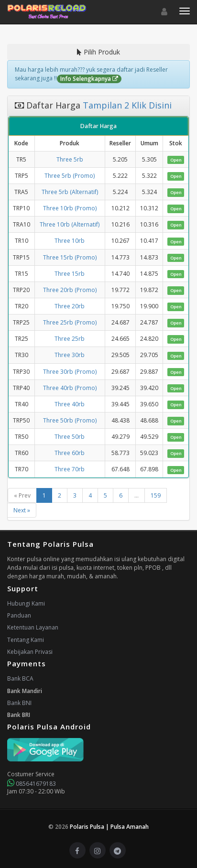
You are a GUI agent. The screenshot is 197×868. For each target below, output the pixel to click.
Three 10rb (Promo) (70, 208)
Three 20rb (70, 306)
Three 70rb (70, 469)
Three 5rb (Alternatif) (70, 192)
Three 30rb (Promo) (70, 372)
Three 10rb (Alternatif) (70, 224)
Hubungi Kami (26, 603)
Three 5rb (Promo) (70, 176)
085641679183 (32, 784)
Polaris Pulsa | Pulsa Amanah (109, 827)
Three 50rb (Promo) (70, 420)
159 (156, 495)
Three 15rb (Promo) (70, 257)
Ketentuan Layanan (33, 627)
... (137, 495)
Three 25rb (70, 339)
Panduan (19, 615)
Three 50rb (70, 437)
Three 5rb (70, 159)
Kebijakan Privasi (30, 652)
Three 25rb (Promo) (70, 322)
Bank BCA (20, 678)
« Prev (22, 495)
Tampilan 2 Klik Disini (126, 105)
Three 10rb (70, 241)
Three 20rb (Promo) (70, 290)
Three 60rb (70, 453)
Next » (22, 510)
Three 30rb (70, 355)
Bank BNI (19, 703)
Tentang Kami (26, 640)
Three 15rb (70, 274)
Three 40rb (70, 404)
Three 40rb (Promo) (70, 388)
